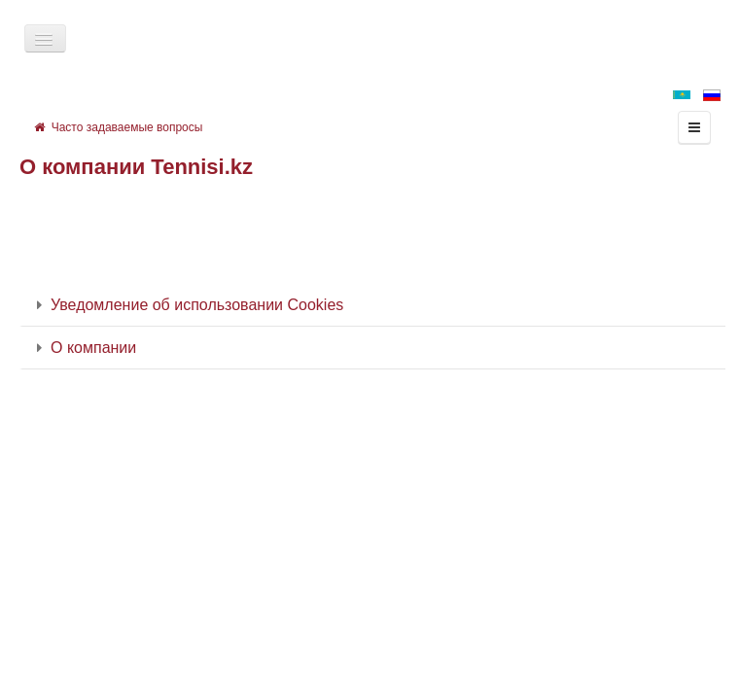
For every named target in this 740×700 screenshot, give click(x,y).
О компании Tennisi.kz (136, 167)
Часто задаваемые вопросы (118, 127)
